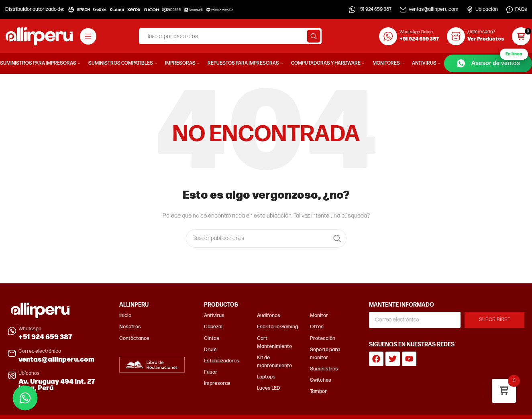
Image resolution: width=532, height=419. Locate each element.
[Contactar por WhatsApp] (25, 398)
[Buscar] (230, 36)
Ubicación (487, 9)
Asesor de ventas (492, 61)
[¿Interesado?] (456, 36)
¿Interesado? (481, 32)
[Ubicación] (470, 10)
